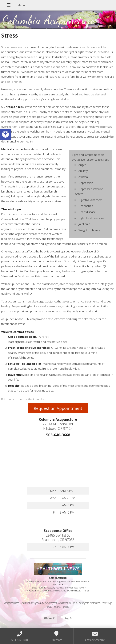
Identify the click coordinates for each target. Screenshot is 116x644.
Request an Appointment (58, 408)
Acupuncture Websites (17, 603)
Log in (69, 618)
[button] (5, 134)
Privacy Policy (61, 607)
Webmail (49, 618)
